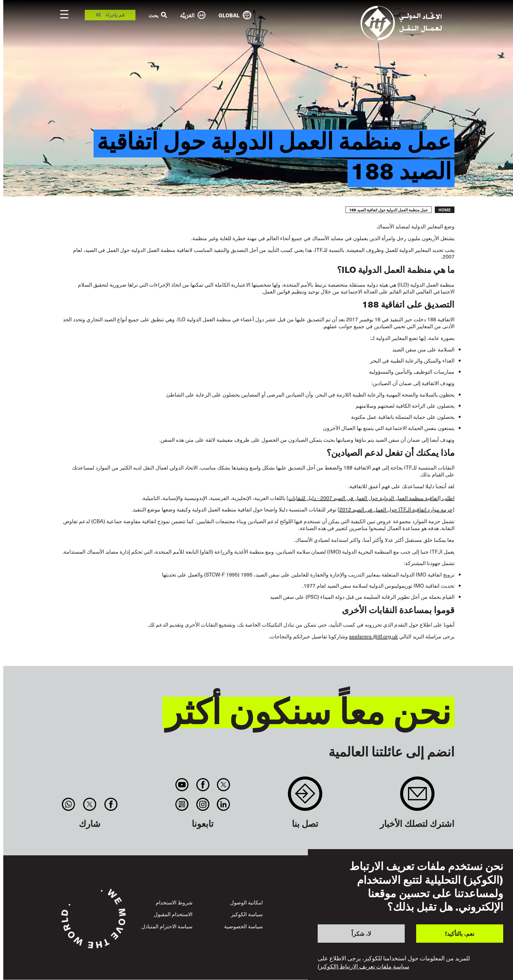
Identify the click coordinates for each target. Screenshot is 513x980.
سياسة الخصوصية (243, 926)
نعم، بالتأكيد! (460, 933)
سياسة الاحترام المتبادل (167, 926)
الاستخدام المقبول (173, 914)
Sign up (417, 797)
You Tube (182, 785)
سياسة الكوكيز (247, 914)
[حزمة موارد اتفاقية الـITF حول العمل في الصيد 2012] (396, 509)
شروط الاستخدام (174, 902)
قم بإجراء (115, 15)
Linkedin (223, 804)
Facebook (203, 785)
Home (445, 210)
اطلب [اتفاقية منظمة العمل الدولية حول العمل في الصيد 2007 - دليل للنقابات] (371, 498)
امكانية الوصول (246, 902)
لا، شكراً (361, 933)
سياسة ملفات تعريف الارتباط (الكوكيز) (363, 966)
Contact (305, 797)
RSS (182, 804)
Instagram (203, 804)
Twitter (223, 785)
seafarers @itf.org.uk (373, 636)
